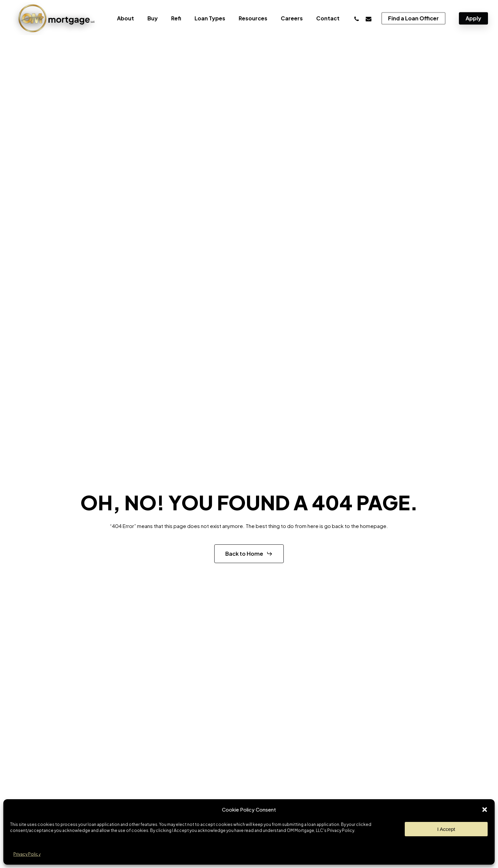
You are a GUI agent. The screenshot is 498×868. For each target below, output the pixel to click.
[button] (485, 810)
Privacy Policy (27, 854)
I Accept (446, 829)
